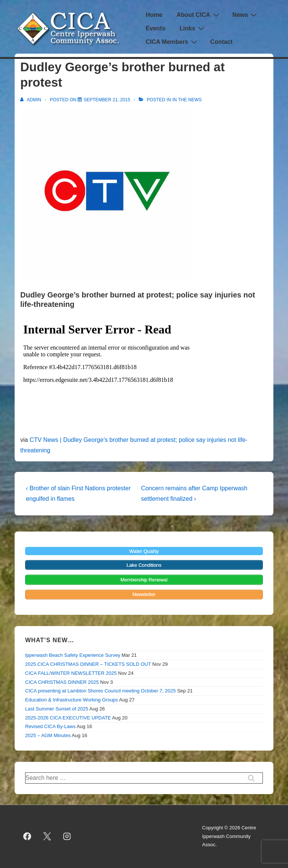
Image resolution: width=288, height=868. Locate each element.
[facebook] (27, 836)
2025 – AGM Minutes (48, 735)
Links (193, 28)
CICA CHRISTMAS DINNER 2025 (62, 682)
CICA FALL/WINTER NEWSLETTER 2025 (71, 673)
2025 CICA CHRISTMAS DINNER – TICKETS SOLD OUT (88, 664)
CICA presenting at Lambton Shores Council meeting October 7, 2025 (100, 691)
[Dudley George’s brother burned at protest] (107, 100)
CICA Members (172, 42)
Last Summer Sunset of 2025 (57, 709)
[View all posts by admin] (31, 100)
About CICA (199, 15)
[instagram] (67, 836)
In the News (187, 100)
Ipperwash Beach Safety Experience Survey (73, 655)
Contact (222, 42)
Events (155, 28)
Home (154, 15)
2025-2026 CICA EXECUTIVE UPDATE (68, 718)
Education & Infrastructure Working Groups (72, 700)
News (246, 15)
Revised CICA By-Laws (50, 726)
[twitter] (47, 836)
